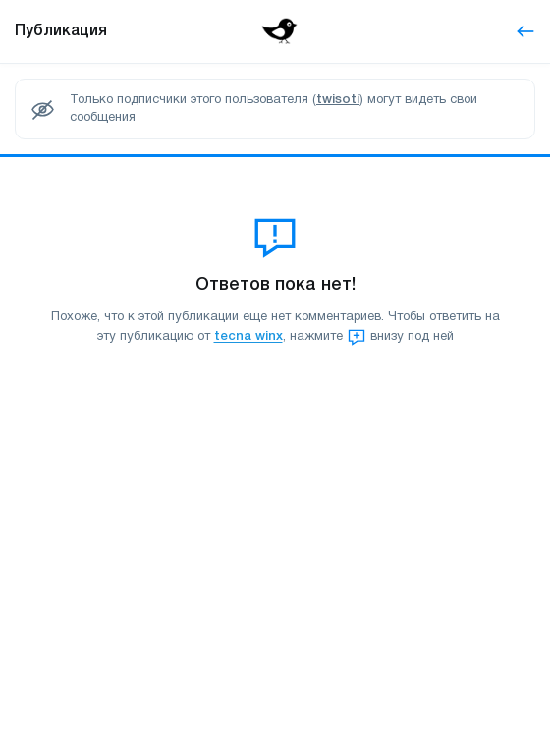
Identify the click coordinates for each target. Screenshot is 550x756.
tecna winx (248, 337)
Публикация (61, 31)
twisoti (338, 100)
